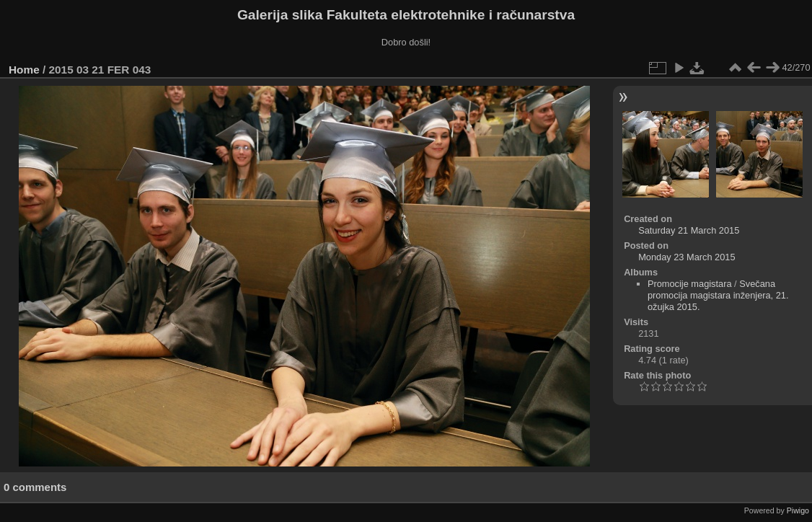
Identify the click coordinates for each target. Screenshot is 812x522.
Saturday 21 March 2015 (689, 230)
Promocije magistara (690, 284)
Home (24, 70)
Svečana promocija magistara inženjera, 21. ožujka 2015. (718, 295)
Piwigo (798, 510)
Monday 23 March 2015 (687, 257)
